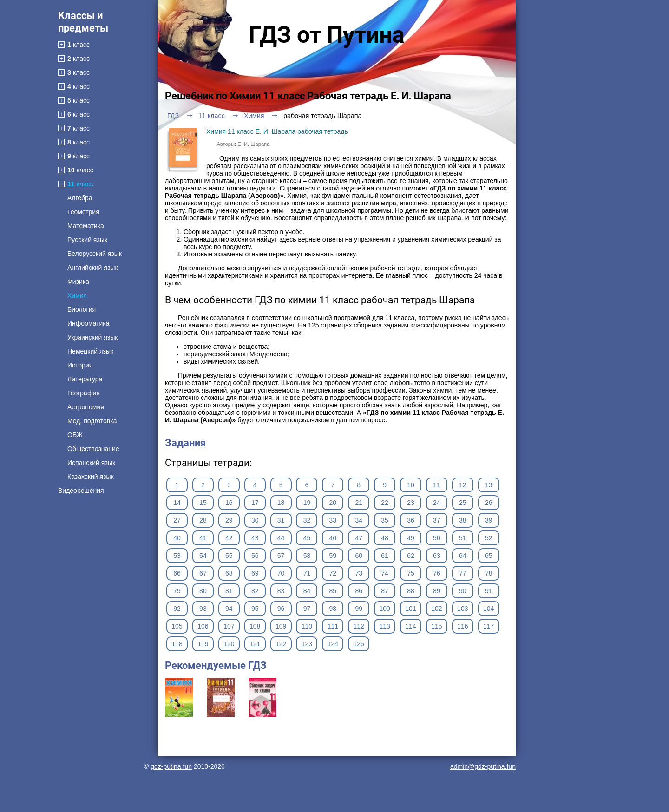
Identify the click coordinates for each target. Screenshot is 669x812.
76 (437, 573)
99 (359, 609)
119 (203, 644)
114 (410, 626)
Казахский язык (91, 477)
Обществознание (93, 449)
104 (489, 609)
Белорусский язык (95, 254)
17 (255, 503)
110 (307, 626)
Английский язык (93, 268)
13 (489, 485)
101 (410, 609)
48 (385, 538)
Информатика (88, 323)
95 (255, 609)
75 (411, 573)
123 (307, 644)
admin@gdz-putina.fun (483, 766)
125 (359, 644)
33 (333, 520)
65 (489, 556)
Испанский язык (91, 463)
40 (177, 538)
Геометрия (83, 212)
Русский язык (87, 240)
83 (281, 591)
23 (411, 503)
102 (436, 609)
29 (229, 520)
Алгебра (80, 198)
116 (462, 626)
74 (385, 573)
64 (463, 556)
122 (281, 644)
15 (203, 503)
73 (359, 573)
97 (307, 609)
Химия (77, 295)
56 (255, 556)
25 (463, 503)
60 (359, 556)
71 (307, 573)
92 (177, 609)
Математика (86, 226)
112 (359, 626)
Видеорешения (81, 491)
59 (333, 556)
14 (177, 503)
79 (177, 591)
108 (255, 626)
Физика (78, 282)
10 (411, 485)
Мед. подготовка (92, 421)
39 (489, 520)
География (84, 393)
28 (203, 520)
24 (437, 503)
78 (489, 573)
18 (281, 503)
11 (437, 485)
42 (229, 538)
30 (255, 520)
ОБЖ (75, 435)
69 (255, 573)
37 (437, 520)
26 (489, 503)
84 (307, 591)
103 (462, 609)
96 (281, 609)
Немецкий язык (90, 351)
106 (203, 626)
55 (229, 556)
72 (333, 573)
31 (281, 520)
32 (307, 520)
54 (203, 556)
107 (229, 626)
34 (359, 520)
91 (489, 591)
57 (281, 556)
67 (203, 573)
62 (411, 556)
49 (411, 538)
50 (437, 538)
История (80, 365)
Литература (85, 379)
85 (333, 591)
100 (384, 609)
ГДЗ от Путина (327, 35)
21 (359, 503)
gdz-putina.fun (171, 766)
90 (463, 591)
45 (307, 538)
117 (489, 626)
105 (177, 626)
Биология (82, 309)
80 (203, 591)
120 (229, 644)
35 (385, 520)
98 (333, 609)
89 (437, 591)
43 (255, 538)
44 (281, 538)
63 (437, 556)
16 (229, 503)
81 (229, 591)
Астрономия (86, 407)
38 (463, 520)
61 (385, 556)
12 (463, 485)
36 (411, 520)
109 (281, 626)
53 (177, 556)
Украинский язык (92, 337)
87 (385, 591)
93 (203, 609)
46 (333, 538)
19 (307, 503)
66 (177, 573)
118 (177, 644)
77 (463, 573)
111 (333, 626)
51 (463, 538)
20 (333, 503)
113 (384, 626)
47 (359, 538)
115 (436, 626)
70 (281, 573)
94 (229, 609)
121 (255, 644)
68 (229, 573)
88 (411, 591)
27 (177, 520)
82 (255, 591)
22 (385, 503)
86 (359, 591)
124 (333, 644)
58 (307, 556)
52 (489, 538)
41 (203, 538)
